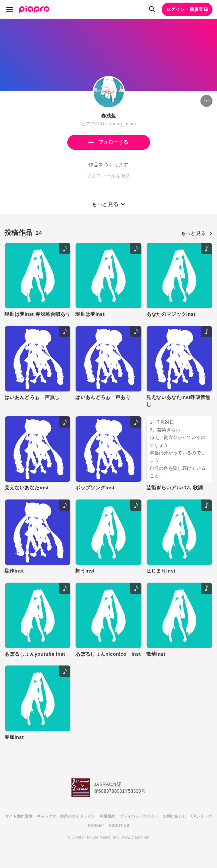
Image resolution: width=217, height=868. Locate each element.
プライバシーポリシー (139, 816)
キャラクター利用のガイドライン (66, 816)
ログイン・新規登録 (187, 9)
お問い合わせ (175, 816)
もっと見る (197, 233)
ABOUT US (119, 826)
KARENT (96, 826)
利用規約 (107, 816)
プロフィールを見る (109, 176)
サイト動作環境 (19, 816)
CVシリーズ (201, 816)
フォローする (108, 142)
